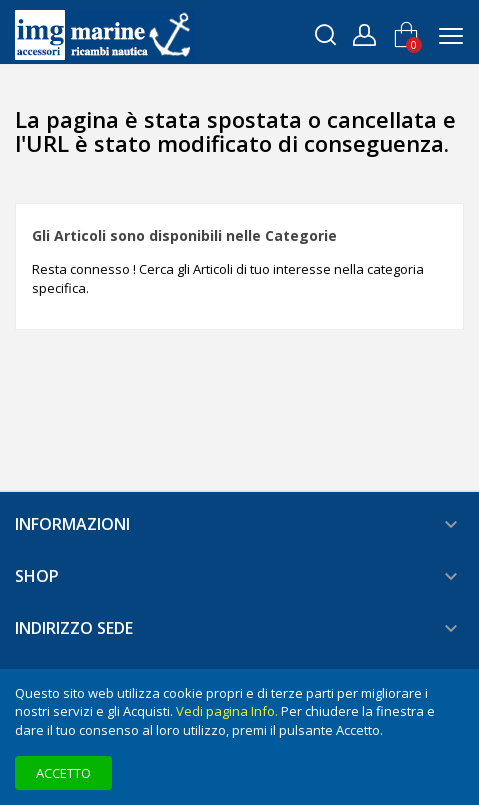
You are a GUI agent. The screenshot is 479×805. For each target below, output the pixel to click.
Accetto (63, 773)
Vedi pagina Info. (227, 711)
